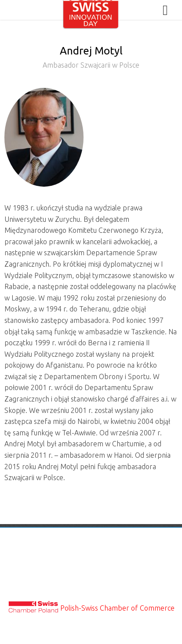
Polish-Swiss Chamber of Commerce (117, 608)
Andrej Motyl (91, 60)
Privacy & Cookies (91, 574)
